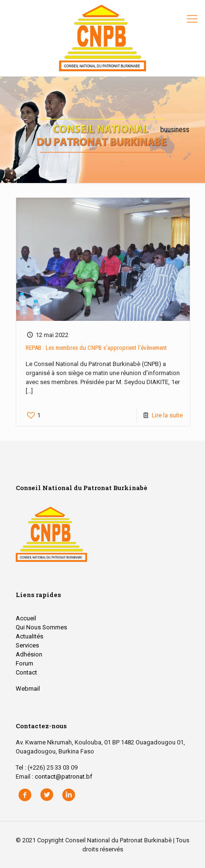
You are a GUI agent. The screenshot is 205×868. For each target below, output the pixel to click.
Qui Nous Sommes (41, 627)
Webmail (28, 689)
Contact (26, 672)
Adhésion (29, 654)
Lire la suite (167, 415)
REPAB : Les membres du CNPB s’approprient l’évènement (96, 348)
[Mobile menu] (192, 19)
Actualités (29, 636)
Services (27, 645)
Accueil (26, 618)
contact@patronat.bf (63, 776)
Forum (24, 663)
